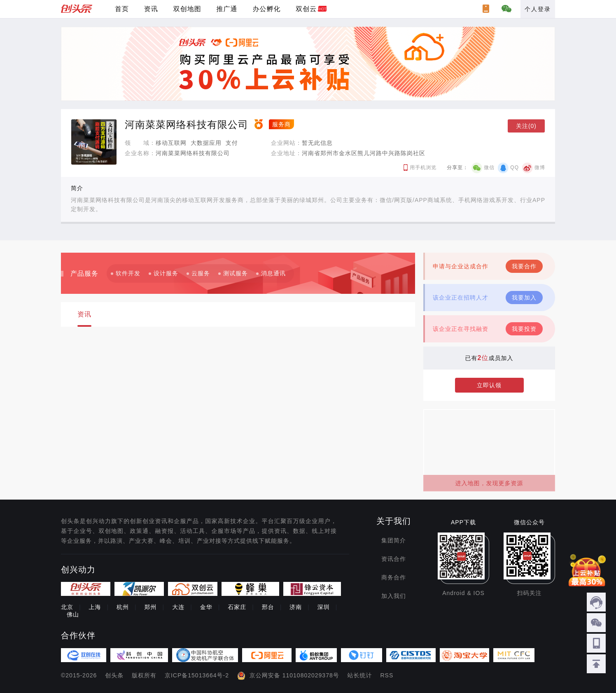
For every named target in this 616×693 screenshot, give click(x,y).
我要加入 (524, 298)
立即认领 (489, 385)
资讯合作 (394, 559)
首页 (122, 9)
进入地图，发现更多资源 (489, 483)
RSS (387, 675)
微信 (489, 167)
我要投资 (524, 329)
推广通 (227, 9)
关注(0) (526, 126)
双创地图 (187, 9)
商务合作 (394, 577)
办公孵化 (266, 9)
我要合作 (524, 266)
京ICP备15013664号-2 (197, 675)
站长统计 (360, 675)
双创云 (306, 9)
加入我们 (394, 596)
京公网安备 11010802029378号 (294, 675)
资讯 (151, 9)
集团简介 (394, 540)
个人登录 (538, 9)
